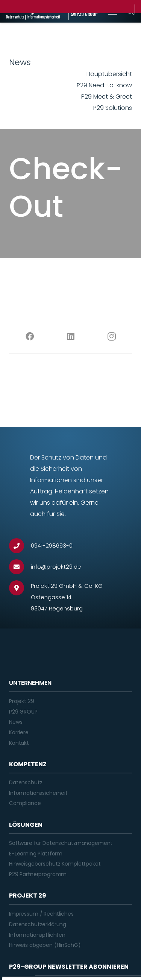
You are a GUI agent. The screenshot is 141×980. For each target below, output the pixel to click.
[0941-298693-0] (20, 546)
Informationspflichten (37, 935)
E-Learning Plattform (36, 854)
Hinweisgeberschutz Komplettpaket (55, 864)
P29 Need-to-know (104, 85)
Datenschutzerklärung (38, 924)
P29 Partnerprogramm (38, 874)
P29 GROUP (23, 712)
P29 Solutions (113, 108)
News (16, 722)
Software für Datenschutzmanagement (61, 843)
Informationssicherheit (38, 793)
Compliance (25, 803)
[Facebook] (30, 336)
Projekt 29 (22, 701)
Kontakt (19, 743)
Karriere (19, 732)
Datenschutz (26, 782)
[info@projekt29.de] (20, 567)
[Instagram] (111, 336)
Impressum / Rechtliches (41, 914)
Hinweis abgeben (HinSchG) (45, 945)
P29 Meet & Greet (107, 97)
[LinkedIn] (70, 336)
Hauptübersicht (109, 74)
